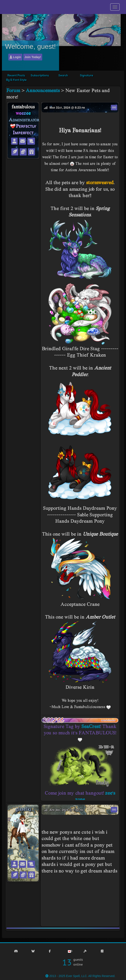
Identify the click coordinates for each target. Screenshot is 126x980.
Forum (13, 90)
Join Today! (33, 57)
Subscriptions (40, 76)
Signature (87, 76)
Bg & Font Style (16, 80)
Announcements (43, 90)
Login (15, 57)
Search (63, 76)
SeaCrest (91, 726)
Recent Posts (16, 76)
